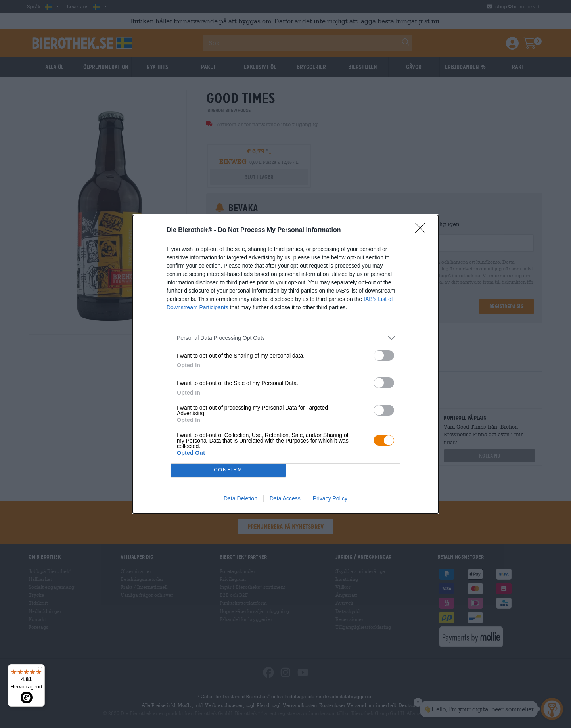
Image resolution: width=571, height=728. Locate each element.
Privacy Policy (330, 498)
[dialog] (285, 364)
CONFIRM (228, 470)
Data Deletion (240, 498)
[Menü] (40, 669)
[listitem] (285, 338)
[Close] (423, 230)
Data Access (285, 498)
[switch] (384, 355)
